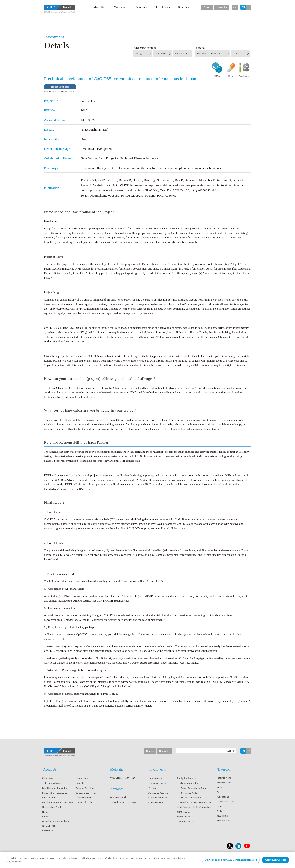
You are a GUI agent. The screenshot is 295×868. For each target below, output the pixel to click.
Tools (219, 811)
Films (219, 806)
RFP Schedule (183, 812)
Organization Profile (52, 807)
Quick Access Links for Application (194, 807)
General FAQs (49, 826)
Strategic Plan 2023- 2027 (123, 802)
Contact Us (48, 831)
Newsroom (184, 7)
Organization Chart (85, 802)
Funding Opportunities (188, 783)
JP (249, 7)
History (46, 812)
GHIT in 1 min (49, 798)
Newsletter (222, 7)
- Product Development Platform (196, 802)
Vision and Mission (52, 783)
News (219, 787)
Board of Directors (85, 788)
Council (79, 783)
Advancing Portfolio (158, 793)
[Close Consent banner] (292, 855)
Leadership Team (84, 798)
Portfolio (153, 788)
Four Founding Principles (54, 788)
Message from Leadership (55, 793)
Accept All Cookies (276, 860)
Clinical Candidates (158, 798)
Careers (46, 817)
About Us (99, 7)
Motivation (120, 7)
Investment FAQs (185, 821)
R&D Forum (222, 816)
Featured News (224, 778)
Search (231, 751)
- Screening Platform (190, 793)
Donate (207, 7)
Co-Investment (156, 802)
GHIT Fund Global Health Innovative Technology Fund (59, 9)
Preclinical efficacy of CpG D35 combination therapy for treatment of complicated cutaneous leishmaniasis (151, 168)
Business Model (118, 797)
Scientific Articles (225, 801)
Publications (223, 797)
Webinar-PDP (223, 820)
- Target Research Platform (193, 788)
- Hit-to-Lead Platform (191, 798)
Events (220, 792)
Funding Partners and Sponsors (58, 802)
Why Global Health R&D (122, 778)
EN (243, 7)
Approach (141, 7)
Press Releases (224, 783)
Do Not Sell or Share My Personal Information (231, 860)
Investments (163, 7)
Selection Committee (86, 793)
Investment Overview (159, 783)
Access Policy (183, 817)
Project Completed (60, 87)
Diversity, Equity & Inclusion (56, 821)
